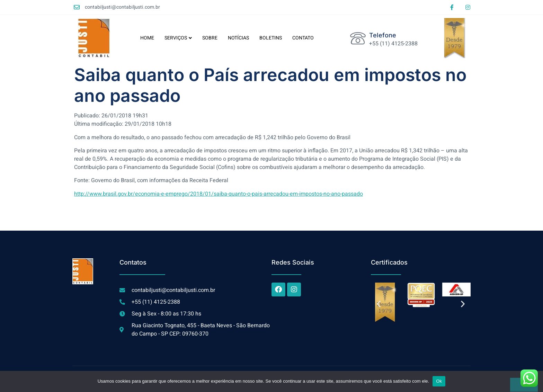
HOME (147, 38)
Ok (439, 381)
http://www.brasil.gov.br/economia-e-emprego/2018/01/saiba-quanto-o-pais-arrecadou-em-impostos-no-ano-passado (219, 194)
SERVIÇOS (178, 38)
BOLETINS (271, 38)
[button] (379, 304)
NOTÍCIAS (238, 38)
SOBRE (210, 38)
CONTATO (303, 38)
